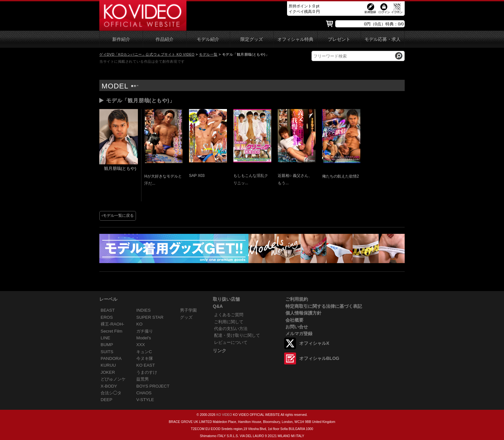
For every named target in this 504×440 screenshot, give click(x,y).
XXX (141, 345)
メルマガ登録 (299, 334)
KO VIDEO (224, 415)
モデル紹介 (208, 39)
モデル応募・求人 (382, 39)
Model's (144, 338)
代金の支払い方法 (231, 329)
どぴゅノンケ (113, 379)
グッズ (186, 317)
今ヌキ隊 (145, 358)
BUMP (107, 345)
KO (139, 324)
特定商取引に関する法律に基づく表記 (324, 306)
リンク (220, 351)
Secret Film (112, 331)
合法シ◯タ (111, 393)
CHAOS (144, 393)
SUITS (107, 352)
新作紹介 (121, 39)
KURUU (108, 365)
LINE (105, 338)
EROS (107, 317)
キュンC (144, 352)
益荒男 (143, 379)
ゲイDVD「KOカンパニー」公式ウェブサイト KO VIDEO (147, 54)
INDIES (144, 310)
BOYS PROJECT (153, 386)
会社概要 (294, 320)
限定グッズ (252, 39)
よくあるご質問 (229, 315)
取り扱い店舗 (226, 299)
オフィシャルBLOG (319, 358)
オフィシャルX (314, 343)
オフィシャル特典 (295, 39)
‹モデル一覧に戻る (118, 215)
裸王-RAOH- (113, 324)
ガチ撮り (145, 331)
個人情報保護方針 (303, 313)
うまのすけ (147, 372)
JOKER (108, 372)
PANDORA (111, 358)
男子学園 (188, 310)
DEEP (106, 400)
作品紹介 (165, 39)
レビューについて (231, 342)
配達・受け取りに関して (237, 335)
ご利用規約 (297, 299)
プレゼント (339, 39)
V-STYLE (145, 400)
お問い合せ (297, 327)
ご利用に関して (229, 322)
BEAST (108, 310)
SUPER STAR (150, 317)
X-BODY (109, 386)
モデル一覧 (208, 54)
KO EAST (146, 365)
